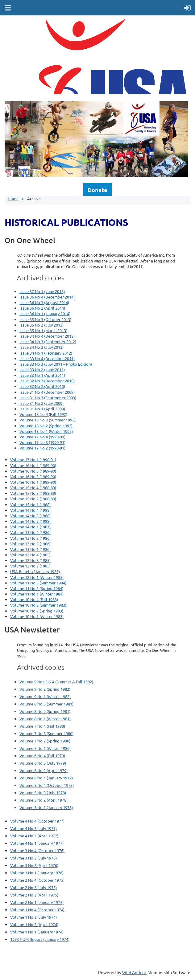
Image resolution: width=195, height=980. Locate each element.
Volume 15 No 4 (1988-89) (33, 488)
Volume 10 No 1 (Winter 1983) (37, 616)
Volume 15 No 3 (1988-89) (33, 493)
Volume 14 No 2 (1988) (30, 521)
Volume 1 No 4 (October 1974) (37, 910)
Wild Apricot (134, 972)
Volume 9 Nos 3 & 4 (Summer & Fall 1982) (56, 682)
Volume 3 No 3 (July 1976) (33, 858)
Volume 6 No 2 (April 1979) (44, 770)
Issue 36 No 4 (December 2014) (47, 297)
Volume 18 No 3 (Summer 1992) (48, 420)
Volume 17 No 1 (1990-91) (33, 460)
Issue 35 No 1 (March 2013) (43, 330)
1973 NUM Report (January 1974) (40, 939)
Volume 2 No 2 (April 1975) (34, 895)
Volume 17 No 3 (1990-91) (42, 442)
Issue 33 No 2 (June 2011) (42, 370)
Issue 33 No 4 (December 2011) (47, 358)
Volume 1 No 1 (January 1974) (37, 932)
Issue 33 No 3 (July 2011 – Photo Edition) (56, 364)
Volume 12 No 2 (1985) (30, 566)
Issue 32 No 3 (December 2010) (47, 381)
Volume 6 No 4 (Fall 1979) (42, 756)
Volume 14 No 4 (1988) (30, 510)
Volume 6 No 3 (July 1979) (43, 763)
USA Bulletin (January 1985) (35, 571)
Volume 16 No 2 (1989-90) (33, 476)
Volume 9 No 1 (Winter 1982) (45, 696)
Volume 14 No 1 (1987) (30, 527)
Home (13, 199)
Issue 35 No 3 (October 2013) (45, 319)
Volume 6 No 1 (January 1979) (46, 778)
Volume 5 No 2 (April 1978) (44, 800)
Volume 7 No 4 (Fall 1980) (42, 726)
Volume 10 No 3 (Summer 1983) (38, 605)
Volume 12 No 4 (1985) (30, 555)
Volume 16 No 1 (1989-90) (33, 482)
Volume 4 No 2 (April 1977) (34, 836)
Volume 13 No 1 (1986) (30, 549)
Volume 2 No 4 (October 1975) (37, 880)
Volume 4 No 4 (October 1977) (37, 821)
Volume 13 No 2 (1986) (30, 544)
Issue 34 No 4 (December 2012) (47, 336)
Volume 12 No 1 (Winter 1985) (37, 577)
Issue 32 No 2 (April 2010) (42, 386)
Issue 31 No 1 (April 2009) (42, 409)
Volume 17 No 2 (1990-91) (42, 448)
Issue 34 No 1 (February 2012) (46, 353)
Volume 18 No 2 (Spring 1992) (46, 426)
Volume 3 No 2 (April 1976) (34, 865)
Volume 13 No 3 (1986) (30, 538)
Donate (97, 190)
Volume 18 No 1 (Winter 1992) (46, 431)
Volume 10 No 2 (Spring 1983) (37, 611)
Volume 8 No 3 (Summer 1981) (46, 704)
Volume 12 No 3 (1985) (30, 560)
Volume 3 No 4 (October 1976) (37, 850)
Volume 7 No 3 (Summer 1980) (46, 733)
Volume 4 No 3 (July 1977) (33, 828)
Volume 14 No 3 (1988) (30, 516)
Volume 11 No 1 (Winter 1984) (37, 594)
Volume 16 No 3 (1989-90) (33, 471)
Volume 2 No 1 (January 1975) (37, 902)
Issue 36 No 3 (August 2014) (44, 302)
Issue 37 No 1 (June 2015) (42, 291)
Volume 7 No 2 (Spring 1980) (45, 741)
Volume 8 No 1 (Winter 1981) (45, 719)
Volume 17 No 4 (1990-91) (42, 437)
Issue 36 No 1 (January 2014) (45, 313)
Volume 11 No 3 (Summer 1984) (38, 583)
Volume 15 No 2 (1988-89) (33, 499)
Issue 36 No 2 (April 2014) (42, 308)
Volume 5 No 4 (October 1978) (47, 785)
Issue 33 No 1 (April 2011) (42, 375)
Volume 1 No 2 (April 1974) (34, 924)
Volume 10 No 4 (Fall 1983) (34, 599)
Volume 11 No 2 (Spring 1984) (37, 588)
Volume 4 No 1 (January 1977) (37, 843)
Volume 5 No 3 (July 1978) (43, 793)
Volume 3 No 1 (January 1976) (37, 873)
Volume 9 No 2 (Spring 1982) (45, 689)
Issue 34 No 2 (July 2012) (41, 347)
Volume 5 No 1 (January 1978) (46, 807)
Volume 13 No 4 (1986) (30, 532)
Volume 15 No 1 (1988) (30, 504)
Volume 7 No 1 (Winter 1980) (45, 748)
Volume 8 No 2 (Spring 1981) (45, 711)
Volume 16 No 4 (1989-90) (33, 465)
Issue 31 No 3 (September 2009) (48, 398)
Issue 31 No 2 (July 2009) (41, 403)
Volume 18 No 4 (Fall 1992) (43, 414)
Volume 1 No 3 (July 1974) (33, 917)
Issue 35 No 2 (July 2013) (41, 325)
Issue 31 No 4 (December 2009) (47, 392)
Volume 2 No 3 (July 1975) (33, 887)
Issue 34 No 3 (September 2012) (48, 342)
